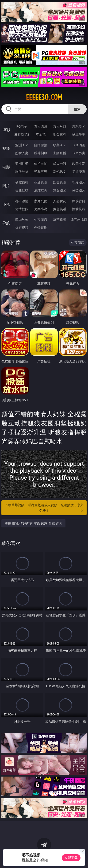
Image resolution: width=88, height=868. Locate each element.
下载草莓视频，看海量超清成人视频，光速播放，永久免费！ (45, 508)
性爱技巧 (79, 209)
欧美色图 (60, 182)
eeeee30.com (44, 97)
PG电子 (22, 126)
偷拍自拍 (41, 164)
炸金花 (41, 134)
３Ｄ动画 (79, 145)
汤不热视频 (79, 220)
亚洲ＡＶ (22, 145)
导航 (6, 223)
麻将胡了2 (22, 134)
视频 (6, 148)
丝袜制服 (41, 153)
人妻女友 (60, 201)
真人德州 (41, 126)
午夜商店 (41, 220)
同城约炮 (22, 220)
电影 (6, 167)
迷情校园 (22, 209)
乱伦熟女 (60, 172)
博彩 (6, 130)
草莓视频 (60, 220)
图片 (6, 186)
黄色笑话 (60, 209)
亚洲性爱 (22, 164)
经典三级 (41, 172)
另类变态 (79, 172)
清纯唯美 (41, 190)
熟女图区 (60, 190)
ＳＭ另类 (79, 153)
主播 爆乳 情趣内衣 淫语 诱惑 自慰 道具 (34, 523)
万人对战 (60, 126)
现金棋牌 (60, 134)
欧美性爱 (79, 164)
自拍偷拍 (41, 145)
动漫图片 (79, 182)
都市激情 (22, 201)
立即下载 (71, 858)
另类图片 (79, 190)
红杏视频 (22, 228)
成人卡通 (60, 164)
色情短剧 (41, 228)
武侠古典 (79, 201)
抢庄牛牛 (79, 134)
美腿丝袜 (22, 190)
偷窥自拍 (22, 182)
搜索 (77, 109)
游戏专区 (79, 126)
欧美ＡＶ (60, 145)
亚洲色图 (41, 182)
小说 (6, 204)
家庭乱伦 (41, 201)
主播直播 (60, 153)
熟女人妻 (22, 153)
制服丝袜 (22, 172)
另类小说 (41, 209)
